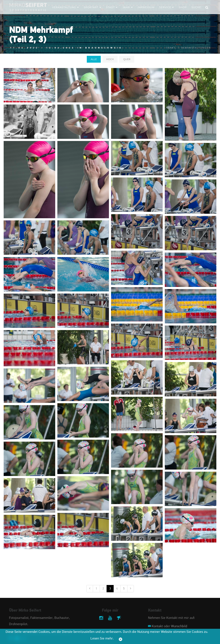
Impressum (146, 7)
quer (127, 59)
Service (167, 7)
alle (94, 59)
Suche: (197, 7)
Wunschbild (179, 626)
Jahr (128, 7)
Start (171, 48)
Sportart (93, 7)
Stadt (112, 7)
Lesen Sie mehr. (102, 639)
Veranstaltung (66, 7)
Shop (183, 7)
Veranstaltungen (196, 48)
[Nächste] (131, 589)
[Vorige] (90, 589)
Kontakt (157, 626)
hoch (110, 59)
